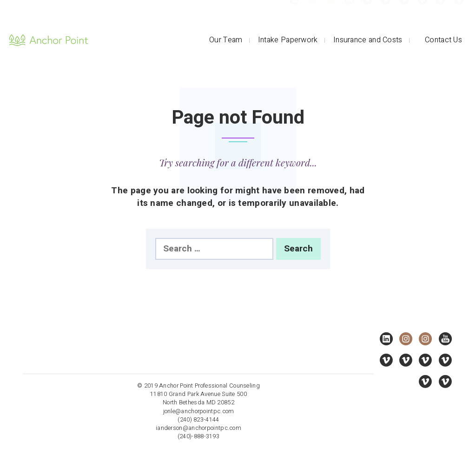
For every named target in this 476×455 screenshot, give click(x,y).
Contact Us (443, 40)
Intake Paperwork (288, 40)
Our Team (226, 40)
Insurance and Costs (368, 40)
